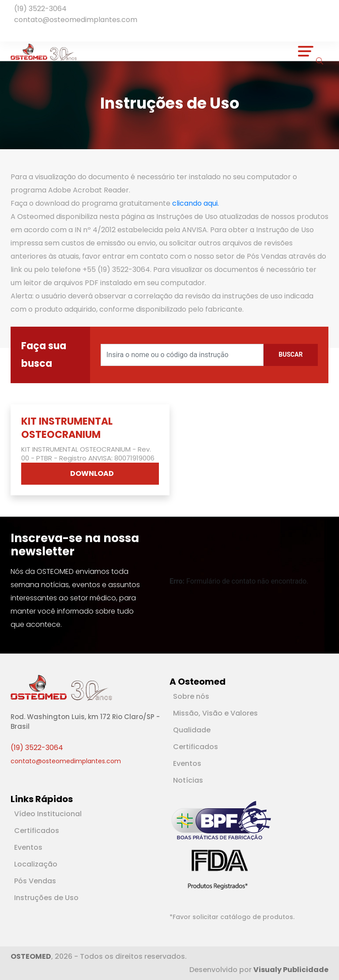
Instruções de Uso (46, 898)
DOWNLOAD (92, 473)
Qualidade (192, 730)
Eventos (187, 763)
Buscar (290, 354)
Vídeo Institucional (48, 814)
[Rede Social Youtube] (26, 32)
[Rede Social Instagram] (30, 32)
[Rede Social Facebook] (18, 32)
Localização (36, 864)
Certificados (196, 747)
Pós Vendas (35, 881)
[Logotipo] (44, 51)
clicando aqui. (196, 203)
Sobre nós (191, 696)
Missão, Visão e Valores (215, 713)
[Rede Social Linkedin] (23, 32)
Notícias (188, 780)
